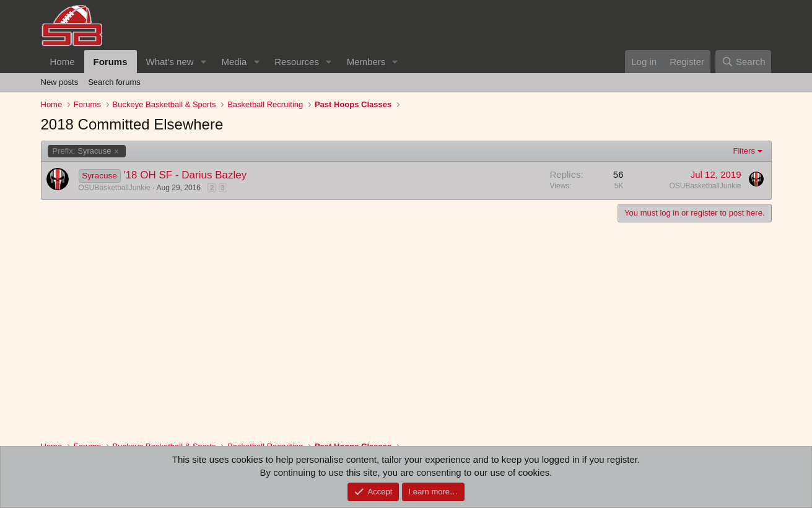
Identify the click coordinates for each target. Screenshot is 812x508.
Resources (297, 62)
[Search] (744, 62)
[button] (203, 62)
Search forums (114, 82)
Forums (111, 62)
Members (366, 62)
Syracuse (82, 151)
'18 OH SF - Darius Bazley (185, 175)
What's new (170, 62)
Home (63, 62)
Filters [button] (744, 151)
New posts (60, 82)
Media (234, 62)
